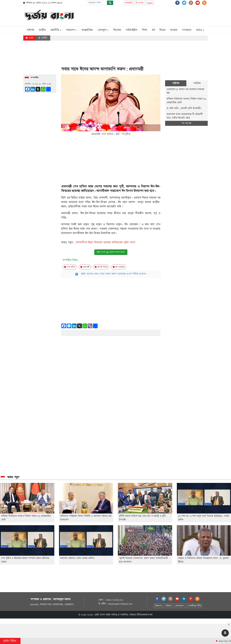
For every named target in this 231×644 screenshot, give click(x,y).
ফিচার (162, 30)
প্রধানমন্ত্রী (85, 267)
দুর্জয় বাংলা (100, 615)
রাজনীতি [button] (56, 30)
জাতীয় (42, 30)
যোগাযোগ (179, 606)
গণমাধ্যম (187, 30)
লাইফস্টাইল (132, 30)
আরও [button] (200, 30)
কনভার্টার (129, 3)
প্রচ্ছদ (29, 38)
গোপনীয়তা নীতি (194, 606)
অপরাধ (174, 30)
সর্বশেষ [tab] (176, 83)
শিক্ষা (145, 30)
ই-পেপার (140, 3)
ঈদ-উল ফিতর (101, 267)
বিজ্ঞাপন (158, 606)
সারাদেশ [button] (71, 30)
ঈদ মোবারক (119, 267)
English (150, 3)
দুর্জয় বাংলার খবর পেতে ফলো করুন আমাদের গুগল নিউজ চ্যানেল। (114, 274)
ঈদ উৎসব (127, 191)
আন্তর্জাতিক (87, 30)
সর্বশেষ (31, 30)
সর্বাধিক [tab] (197, 83)
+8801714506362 (114, 600)
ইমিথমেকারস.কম (145, 615)
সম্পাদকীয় (35, 78)
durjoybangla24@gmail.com (120, 604)
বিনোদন (117, 30)
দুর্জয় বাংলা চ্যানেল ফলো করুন (111, 252)
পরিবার (168, 606)
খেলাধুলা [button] (103, 30)
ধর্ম (153, 30)
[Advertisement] (154, 16)
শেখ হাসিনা (70, 267)
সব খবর (186, 123)
